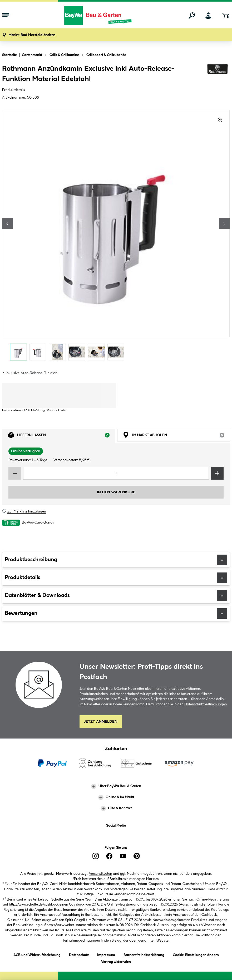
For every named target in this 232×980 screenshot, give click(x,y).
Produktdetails (13, 90)
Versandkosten (101, 874)
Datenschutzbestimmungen (206, 704)
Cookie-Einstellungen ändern (196, 954)
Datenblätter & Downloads (116, 596)
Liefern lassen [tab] (61, 436)
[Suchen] (192, 16)
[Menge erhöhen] (217, 473)
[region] (116, 237)
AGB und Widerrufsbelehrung (37, 954)
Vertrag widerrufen (116, 962)
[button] (32, 35)
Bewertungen (116, 614)
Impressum (106, 954)
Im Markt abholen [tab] (176, 436)
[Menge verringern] (15, 473)
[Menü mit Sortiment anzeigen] (6, 16)
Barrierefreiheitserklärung (144, 954)
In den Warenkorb (116, 492)
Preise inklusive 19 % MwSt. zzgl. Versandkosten (35, 410)
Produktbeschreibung (116, 560)
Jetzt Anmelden (101, 722)
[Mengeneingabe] (116, 473)
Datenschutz (79, 954)
